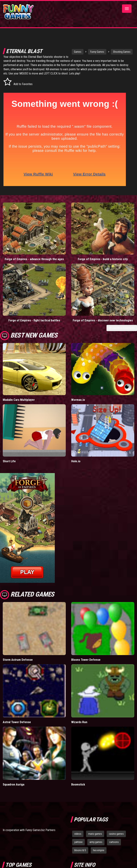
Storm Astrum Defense (18, 660)
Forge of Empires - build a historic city (103, 259)
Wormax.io (78, 400)
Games (74, 52)
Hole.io (76, 461)
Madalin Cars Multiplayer (19, 400)
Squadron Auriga (14, 784)
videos (78, 834)
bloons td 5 (80, 850)
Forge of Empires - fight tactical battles (34, 320)
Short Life (9, 461)
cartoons (114, 842)
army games (96, 842)
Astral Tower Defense (17, 722)
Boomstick (78, 784)
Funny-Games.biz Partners (40, 830)
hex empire (99, 850)
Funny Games (93, 52)
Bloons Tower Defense (86, 660)
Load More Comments (122, 328)
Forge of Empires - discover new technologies (103, 320)
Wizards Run (79, 722)
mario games (95, 834)
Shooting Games (118, 52)
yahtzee (78, 842)
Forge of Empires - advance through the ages (34, 259)
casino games (116, 834)
